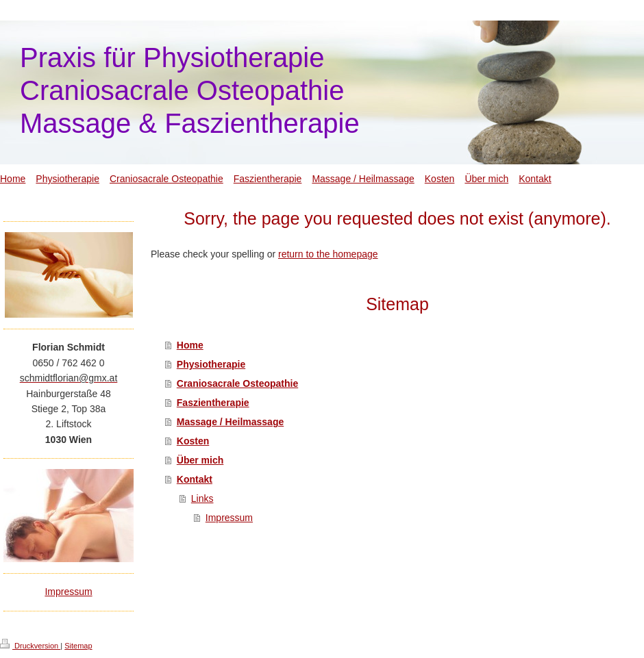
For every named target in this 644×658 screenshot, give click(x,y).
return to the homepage (328, 254)
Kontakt (195, 479)
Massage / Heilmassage (230, 422)
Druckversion (30, 646)
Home (190, 345)
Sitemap (78, 646)
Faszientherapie (213, 403)
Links (202, 498)
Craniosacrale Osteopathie (237, 383)
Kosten (193, 441)
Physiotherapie (211, 364)
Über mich (200, 460)
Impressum (229, 518)
